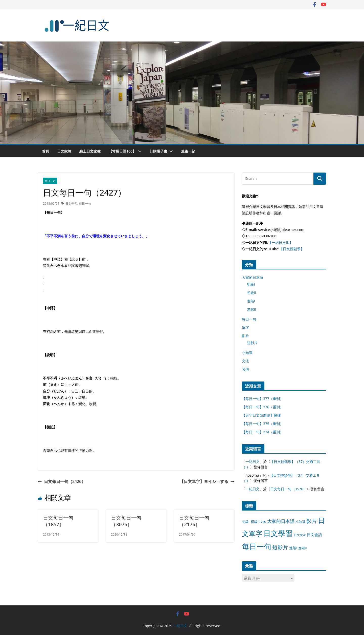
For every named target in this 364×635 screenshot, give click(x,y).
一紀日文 (253, 462)
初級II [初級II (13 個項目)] (255, 522)
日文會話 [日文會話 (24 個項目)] (314, 535)
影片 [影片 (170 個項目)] (312, 521)
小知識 (247, 353)
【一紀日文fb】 (281, 242)
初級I (251, 284)
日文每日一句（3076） (126, 521)
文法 (245, 361)
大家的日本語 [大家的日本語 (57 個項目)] (281, 521)
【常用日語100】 (122, 151)
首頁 (45, 151)
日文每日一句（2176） (194, 521)
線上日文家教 (90, 151)
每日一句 (50, 181)
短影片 (252, 343)
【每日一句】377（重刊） (263, 399)
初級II (252, 293)
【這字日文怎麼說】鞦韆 (261, 415)
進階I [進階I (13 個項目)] (293, 548)
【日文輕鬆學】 (292, 249)
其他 (245, 369)
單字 (245, 327)
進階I (251, 301)
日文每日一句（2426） (62, 481)
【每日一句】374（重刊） (263, 432)
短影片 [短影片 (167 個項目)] (280, 547)
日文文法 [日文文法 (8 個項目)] (300, 535)
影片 (245, 336)
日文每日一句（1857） (58, 521)
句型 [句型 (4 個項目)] (263, 522)
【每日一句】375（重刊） (263, 424)
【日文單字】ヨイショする (207, 481)
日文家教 (64, 151)
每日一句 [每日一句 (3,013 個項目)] (257, 546)
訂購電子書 (158, 151)
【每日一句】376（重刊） (263, 407)
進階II (252, 309)
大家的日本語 (253, 277)
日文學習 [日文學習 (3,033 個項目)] (278, 533)
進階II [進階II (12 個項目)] (303, 548)
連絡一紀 (188, 151)
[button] (139, 151)
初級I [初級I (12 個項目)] (246, 522)
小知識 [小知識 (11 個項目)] (300, 522)
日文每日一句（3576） (288, 489)
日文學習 (71, 204)
